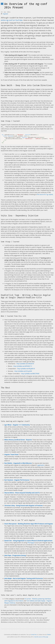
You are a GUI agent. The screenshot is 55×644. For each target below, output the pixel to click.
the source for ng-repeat (45, 196)
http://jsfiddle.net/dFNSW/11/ (23, 368)
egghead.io (41, 467)
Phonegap (31, 544)
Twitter (49, 636)
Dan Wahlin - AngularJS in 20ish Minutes (18, 465)
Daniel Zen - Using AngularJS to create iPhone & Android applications (28, 542)
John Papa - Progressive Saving (15, 557)
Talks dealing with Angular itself (15, 423)
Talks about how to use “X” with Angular (18, 522)
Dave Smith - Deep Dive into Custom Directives (26, 85)
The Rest (5, 389)
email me (34, 636)
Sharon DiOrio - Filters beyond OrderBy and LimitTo (22, 494)
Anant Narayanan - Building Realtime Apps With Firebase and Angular (29, 525)
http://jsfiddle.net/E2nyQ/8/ (23, 373)
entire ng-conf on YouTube (12, 20)
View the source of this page (41, 638)
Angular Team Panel (11, 456)
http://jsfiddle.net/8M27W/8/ (30, 375)
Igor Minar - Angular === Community (17, 426)
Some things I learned (10, 243)
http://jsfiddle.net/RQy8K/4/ (26, 370)
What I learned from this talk (14, 318)
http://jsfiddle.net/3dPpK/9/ (25, 365)
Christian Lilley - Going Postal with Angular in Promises (24, 507)
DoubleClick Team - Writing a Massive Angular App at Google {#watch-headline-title (26, 298)
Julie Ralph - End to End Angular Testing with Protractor (24, 580)
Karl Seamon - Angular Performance (17, 482)
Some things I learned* (10, 121)
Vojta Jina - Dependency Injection (20, 217)
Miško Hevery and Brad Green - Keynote (18, 441)
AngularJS (5, 14)
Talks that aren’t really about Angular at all (20, 597)
